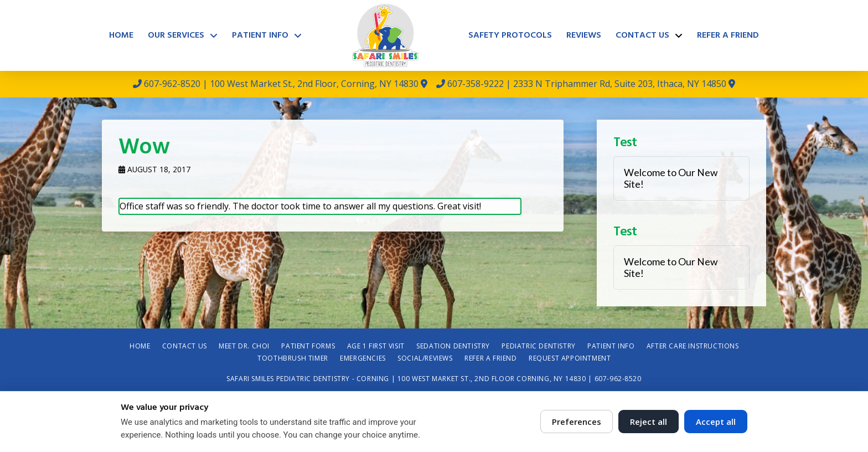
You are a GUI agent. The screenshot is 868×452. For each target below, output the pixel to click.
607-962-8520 (172, 84)
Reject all (649, 422)
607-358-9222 (476, 84)
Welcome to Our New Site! (671, 178)
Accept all (716, 422)
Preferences (577, 422)
